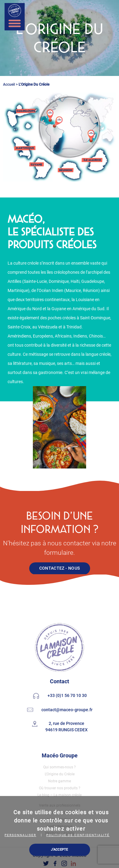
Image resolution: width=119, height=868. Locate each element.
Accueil (9, 84)
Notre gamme (60, 781)
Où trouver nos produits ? (60, 788)
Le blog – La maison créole (60, 795)
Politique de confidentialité (78, 835)
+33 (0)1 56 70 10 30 (67, 696)
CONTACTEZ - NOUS (60, 568)
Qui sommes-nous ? (60, 767)
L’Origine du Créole (60, 774)
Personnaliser (20, 835)
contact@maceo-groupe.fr (67, 710)
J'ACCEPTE (59, 850)
